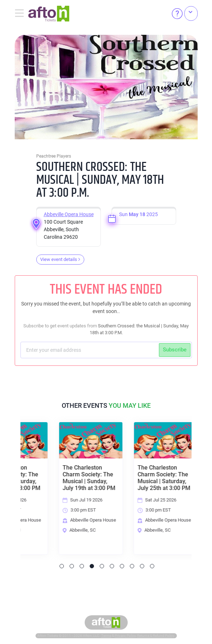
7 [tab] (122, 566)
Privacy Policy (125, 636)
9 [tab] (142, 566)
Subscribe (175, 350)
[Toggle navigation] (22, 14)
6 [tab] (112, 566)
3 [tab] (82, 566)
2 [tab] (72, 566)
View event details (60, 259)
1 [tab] (62, 566)
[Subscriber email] (91, 350)
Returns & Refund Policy (156, 636)
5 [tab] (102, 566)
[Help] (177, 14)
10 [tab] (152, 566)
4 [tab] (92, 566)
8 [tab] (132, 566)
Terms (106, 636)
